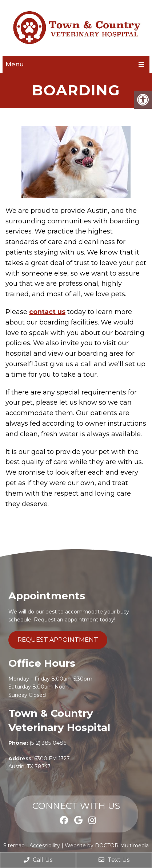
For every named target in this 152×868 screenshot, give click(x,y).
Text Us (114, 860)
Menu (15, 64)
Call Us (38, 860)
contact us (47, 312)
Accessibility (45, 846)
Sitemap (14, 846)
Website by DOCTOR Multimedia (107, 846)
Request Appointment (58, 640)
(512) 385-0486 (48, 743)
